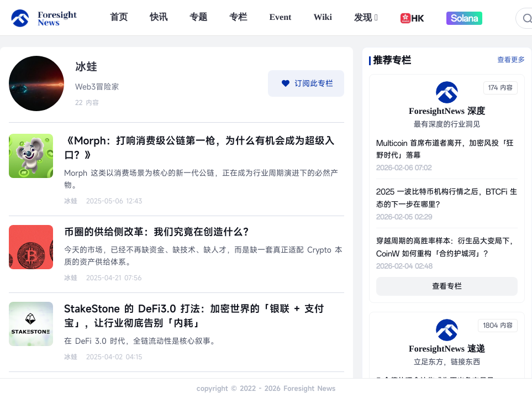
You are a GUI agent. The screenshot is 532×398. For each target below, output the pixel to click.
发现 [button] (366, 18)
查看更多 (511, 60)
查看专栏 (447, 286)
